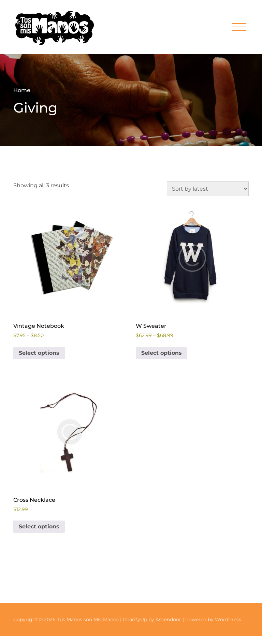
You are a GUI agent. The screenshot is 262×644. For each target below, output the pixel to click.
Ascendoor (168, 619)
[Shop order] (208, 189)
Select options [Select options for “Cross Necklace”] (39, 526)
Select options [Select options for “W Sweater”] (162, 353)
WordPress (228, 619)
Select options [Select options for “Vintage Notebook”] (39, 353)
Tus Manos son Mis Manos (88, 619)
